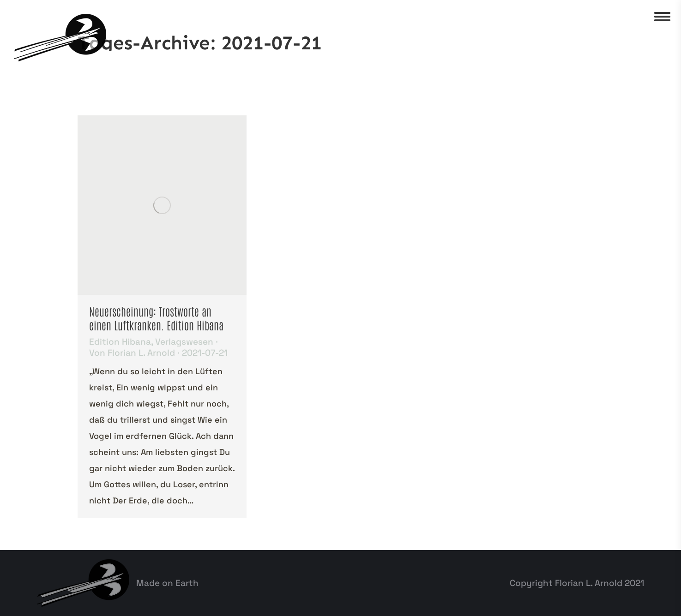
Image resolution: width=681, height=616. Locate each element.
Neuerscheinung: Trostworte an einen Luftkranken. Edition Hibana (156, 318)
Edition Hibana (120, 342)
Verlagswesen (184, 342)
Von (132, 353)
